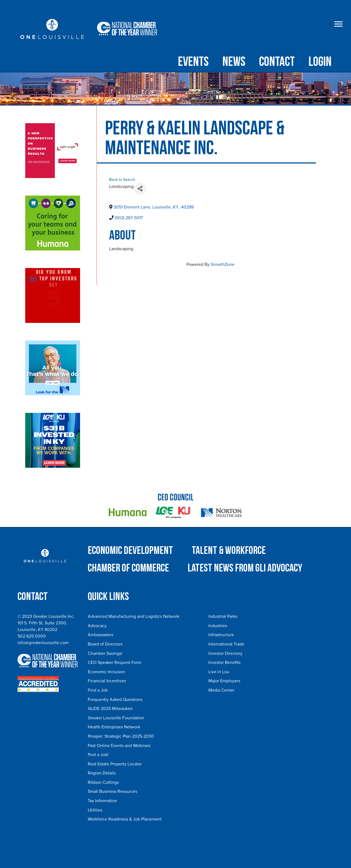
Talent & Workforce (229, 551)
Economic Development (130, 551)
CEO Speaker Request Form (114, 663)
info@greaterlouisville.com (43, 643)
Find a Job (98, 690)
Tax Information (102, 801)
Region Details (102, 773)
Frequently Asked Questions (115, 700)
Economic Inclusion (106, 672)
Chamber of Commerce (128, 568)
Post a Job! (98, 755)
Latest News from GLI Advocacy (245, 568)
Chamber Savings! (105, 653)
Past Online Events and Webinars (119, 746)
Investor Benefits (224, 663)
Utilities (95, 810)
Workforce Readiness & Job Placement (125, 819)
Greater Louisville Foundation (116, 718)
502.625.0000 (32, 636)
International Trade (226, 644)
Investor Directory (225, 653)
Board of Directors (105, 644)
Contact (277, 62)
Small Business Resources (113, 791)
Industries (218, 626)
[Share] (140, 189)
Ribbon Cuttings (103, 782)
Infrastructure (221, 635)
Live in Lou (219, 672)
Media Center (221, 690)
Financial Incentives (107, 681)
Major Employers (224, 681)
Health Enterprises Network (114, 727)
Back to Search (122, 180)
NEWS (234, 62)
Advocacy (97, 626)
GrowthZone (223, 264)
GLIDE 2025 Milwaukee (110, 709)
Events (193, 62)
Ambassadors (101, 635)
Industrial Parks (223, 616)
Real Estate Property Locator (115, 764)
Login (320, 62)
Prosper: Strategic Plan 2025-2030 (121, 736)
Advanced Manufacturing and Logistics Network (134, 616)
